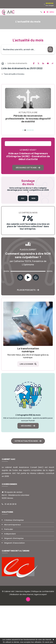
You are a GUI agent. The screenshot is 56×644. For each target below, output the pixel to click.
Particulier (9, 529)
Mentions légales (23, 591)
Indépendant (10, 534)
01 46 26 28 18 (11, 504)
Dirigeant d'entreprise (14, 538)
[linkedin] (44, 4)
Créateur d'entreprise (14, 520)
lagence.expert (41, 594)
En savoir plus (48, 642)
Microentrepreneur (12, 525)
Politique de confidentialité (43, 591)
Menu (50, 12)
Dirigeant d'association (14, 543)
